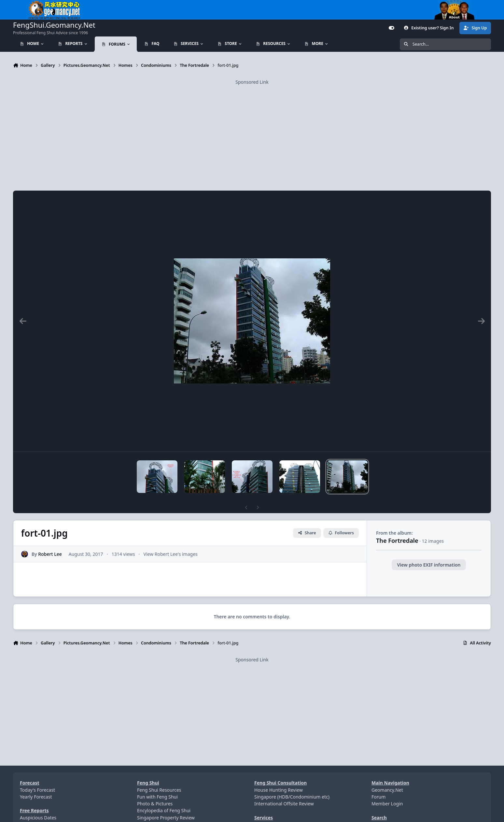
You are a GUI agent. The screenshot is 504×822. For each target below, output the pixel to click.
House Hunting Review (279, 790)
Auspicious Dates (38, 818)
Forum (378, 797)
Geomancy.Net (387, 790)
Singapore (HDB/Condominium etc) (292, 797)
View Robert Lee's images (171, 554)
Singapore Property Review (166, 818)
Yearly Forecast (36, 797)
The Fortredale (397, 541)
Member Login (387, 804)
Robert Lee (50, 554)
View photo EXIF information (429, 565)
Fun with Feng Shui (157, 797)
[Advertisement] (252, 131)
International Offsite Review (284, 804)
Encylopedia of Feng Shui (164, 810)
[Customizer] (392, 28)
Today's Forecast (37, 790)
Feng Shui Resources (159, 790)
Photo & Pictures (155, 804)
